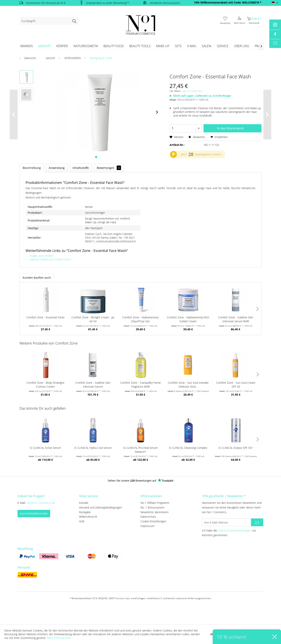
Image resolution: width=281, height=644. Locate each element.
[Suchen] (74, 21)
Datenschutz (148, 517)
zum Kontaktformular (34, 513)
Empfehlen (219, 137)
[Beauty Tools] (140, 46)
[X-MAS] (192, 46)
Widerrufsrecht (88, 517)
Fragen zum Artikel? (40, 256)
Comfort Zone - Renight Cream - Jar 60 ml (93, 319)
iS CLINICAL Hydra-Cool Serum (93, 448)
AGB (82, 521)
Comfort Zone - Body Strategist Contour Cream (45, 385)
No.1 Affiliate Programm (155, 503)
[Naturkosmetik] (86, 46)
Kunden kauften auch (37, 278)
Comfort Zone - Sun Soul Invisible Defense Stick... (188, 385)
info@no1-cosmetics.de (41, 503)
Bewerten (197, 137)
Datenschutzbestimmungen (235, 530)
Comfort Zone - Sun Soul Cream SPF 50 (236, 385)
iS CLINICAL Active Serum (45, 448)
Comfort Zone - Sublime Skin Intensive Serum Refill (236, 319)
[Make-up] (163, 46)
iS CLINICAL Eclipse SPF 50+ (236, 448)
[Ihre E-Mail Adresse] (227, 522)
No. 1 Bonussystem (152, 507)
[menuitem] (49, 21)
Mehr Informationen (59, 638)
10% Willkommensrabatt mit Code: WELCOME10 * (228, 2)
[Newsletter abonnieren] (257, 522)
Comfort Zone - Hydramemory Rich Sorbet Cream (188, 319)
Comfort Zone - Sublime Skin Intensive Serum (93, 385)
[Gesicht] (45, 46)
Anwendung (57, 168)
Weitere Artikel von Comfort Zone (48, 259)
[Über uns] (242, 46)
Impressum (147, 526)
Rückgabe (85, 512)
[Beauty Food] (114, 46)
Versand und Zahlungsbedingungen (100, 507)
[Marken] (27, 46)
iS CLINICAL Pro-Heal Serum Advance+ (140, 450)
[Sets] (178, 46)
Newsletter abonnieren (155, 512)
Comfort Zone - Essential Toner (45, 317)
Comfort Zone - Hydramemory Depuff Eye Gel (140, 319)
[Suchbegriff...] (49, 21)
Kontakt (84, 503)
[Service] (223, 46)
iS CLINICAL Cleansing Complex (188, 448)
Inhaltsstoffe (81, 168)
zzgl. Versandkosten (192, 91)
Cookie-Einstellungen (153, 521)
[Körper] (62, 46)
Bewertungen (109, 168)
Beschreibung (32, 168)
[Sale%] (207, 46)
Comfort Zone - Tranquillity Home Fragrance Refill (140, 385)
